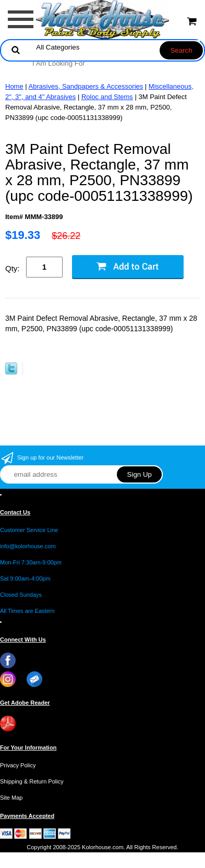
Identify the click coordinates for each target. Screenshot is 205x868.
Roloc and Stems (107, 97)
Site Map (11, 798)
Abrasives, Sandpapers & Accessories (86, 86)
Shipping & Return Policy (32, 781)
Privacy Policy (18, 765)
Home (14, 86)
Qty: (13, 268)
